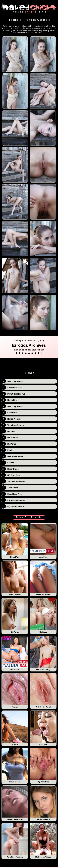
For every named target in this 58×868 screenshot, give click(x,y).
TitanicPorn (43, 728)
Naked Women (15, 578)
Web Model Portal (43, 691)
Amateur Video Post (15, 803)
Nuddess (43, 616)
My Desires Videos (43, 840)
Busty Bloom (15, 765)
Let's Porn (43, 541)
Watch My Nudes (43, 578)
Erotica (15, 728)
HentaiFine (15, 541)
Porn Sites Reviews (15, 840)
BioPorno (15, 616)
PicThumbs (15, 653)
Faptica (15, 691)
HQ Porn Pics (43, 765)
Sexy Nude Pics (43, 803)
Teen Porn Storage (43, 653)
